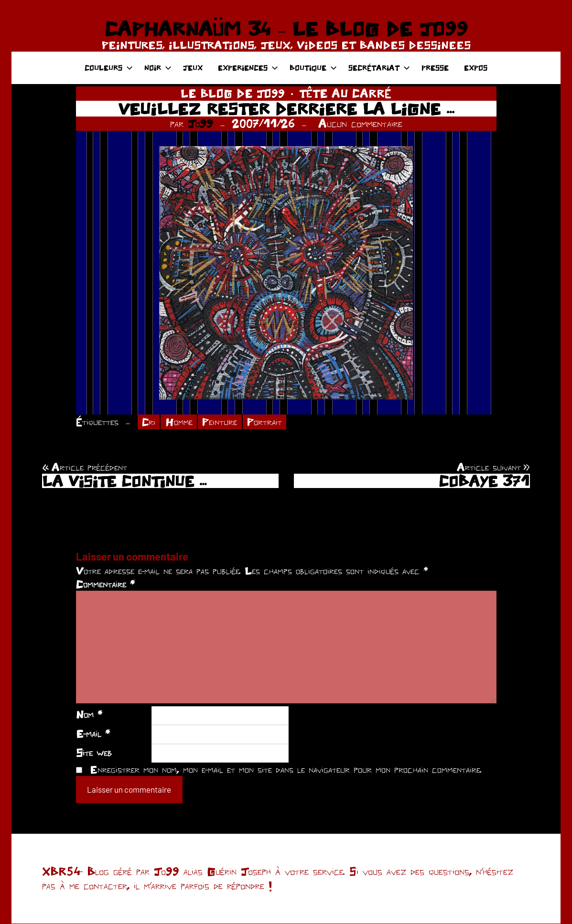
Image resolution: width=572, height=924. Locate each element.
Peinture (221, 422)
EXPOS (476, 68)
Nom (89, 715)
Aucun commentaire (360, 123)
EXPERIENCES (248, 68)
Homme (180, 422)
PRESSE (435, 68)
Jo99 (200, 123)
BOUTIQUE (313, 68)
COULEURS (109, 68)
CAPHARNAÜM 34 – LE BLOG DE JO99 (286, 29)
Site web (94, 753)
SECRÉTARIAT (379, 68)
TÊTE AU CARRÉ (345, 93)
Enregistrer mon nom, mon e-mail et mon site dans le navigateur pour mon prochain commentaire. (286, 770)
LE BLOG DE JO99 (233, 93)
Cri (149, 422)
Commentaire (105, 584)
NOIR (158, 68)
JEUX (193, 68)
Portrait (267, 422)
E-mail (93, 734)
